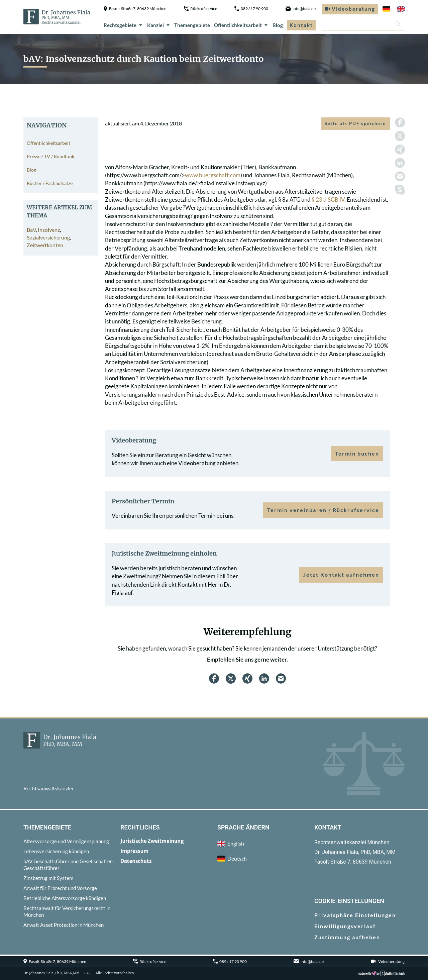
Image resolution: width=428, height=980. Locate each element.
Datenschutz (136, 861)
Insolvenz (49, 230)
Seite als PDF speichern (355, 123)
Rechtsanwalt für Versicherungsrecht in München (67, 911)
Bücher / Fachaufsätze (50, 183)
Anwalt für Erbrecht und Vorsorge (60, 888)
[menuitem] (386, 9)
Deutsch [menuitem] (237, 858)
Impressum (134, 851)
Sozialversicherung (48, 237)
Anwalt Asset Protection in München (64, 925)
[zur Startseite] (57, 17)
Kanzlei (159, 25)
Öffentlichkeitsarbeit (241, 25)
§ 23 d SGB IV (328, 200)
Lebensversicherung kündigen (56, 851)
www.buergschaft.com (213, 175)
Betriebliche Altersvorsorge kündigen (65, 898)
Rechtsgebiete (123, 25)
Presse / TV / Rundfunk (50, 156)
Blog (278, 25)
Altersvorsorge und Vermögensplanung (66, 841)
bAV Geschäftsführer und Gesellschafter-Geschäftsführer (69, 865)
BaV (31, 230)
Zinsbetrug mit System (48, 878)
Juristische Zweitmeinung (152, 841)
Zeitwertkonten (45, 245)
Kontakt (301, 25)
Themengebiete (192, 25)
